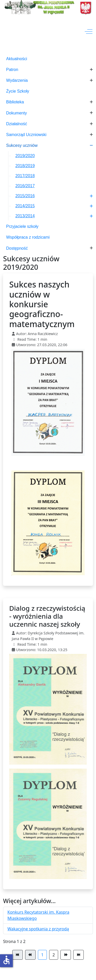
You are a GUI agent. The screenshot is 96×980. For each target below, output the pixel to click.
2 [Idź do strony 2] (54, 955)
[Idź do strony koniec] (78, 955)
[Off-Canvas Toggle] (89, 32)
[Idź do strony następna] (66, 955)
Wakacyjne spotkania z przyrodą (38, 929)
